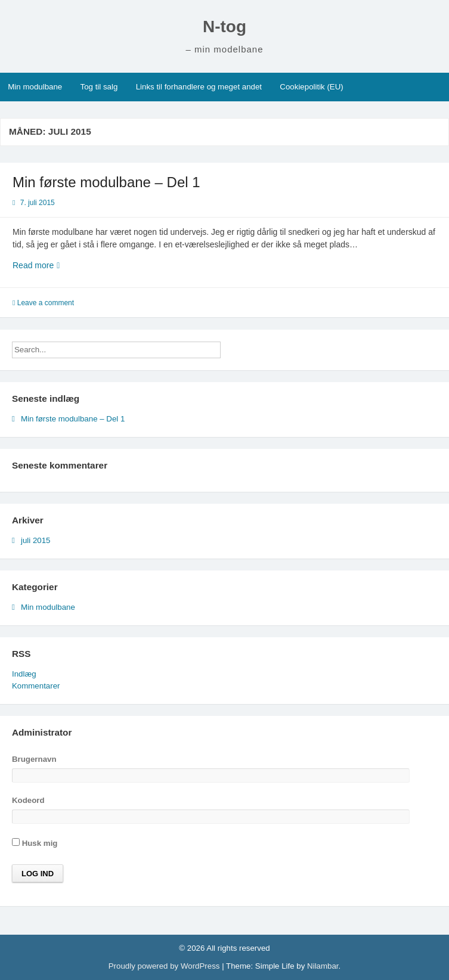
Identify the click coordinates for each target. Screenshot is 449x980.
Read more (54, 266)
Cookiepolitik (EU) (311, 87)
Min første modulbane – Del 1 (106, 182)
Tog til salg (99, 87)
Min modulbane (35, 87)
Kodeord (28, 800)
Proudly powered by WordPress (165, 966)
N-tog (224, 27)
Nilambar (323, 966)
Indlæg (24, 674)
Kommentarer (36, 686)
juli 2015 (36, 540)
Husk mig (35, 843)
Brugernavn (34, 759)
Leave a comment (46, 303)
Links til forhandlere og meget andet (199, 87)
